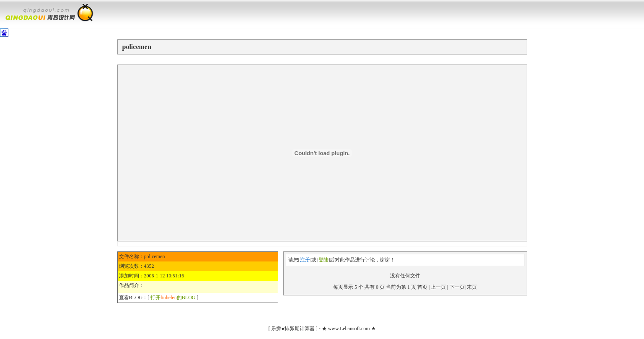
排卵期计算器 (300, 329)
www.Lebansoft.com (349, 329)
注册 (305, 260)
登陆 (323, 260)
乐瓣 (276, 329)
